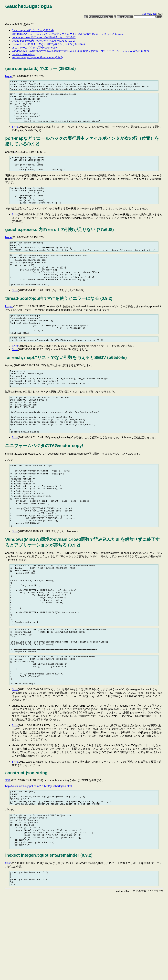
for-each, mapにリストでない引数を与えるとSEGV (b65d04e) (48, 44)
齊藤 (8, 853)
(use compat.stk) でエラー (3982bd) (33, 30)
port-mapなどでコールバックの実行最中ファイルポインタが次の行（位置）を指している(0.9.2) (68, 34)
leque (8, 76)
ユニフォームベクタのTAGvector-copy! (35, 48)
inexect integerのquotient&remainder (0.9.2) (37, 57)
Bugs (154, 14)
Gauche (146, 14)
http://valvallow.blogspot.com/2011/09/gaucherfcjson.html (38, 859)
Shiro (15, 135)
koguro (9, 329)
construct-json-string (24, 54)
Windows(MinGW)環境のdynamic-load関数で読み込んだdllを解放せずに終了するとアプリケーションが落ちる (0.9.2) (80, 51)
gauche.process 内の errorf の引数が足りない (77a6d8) (44, 37)
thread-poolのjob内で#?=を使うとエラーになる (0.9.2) (44, 41)
